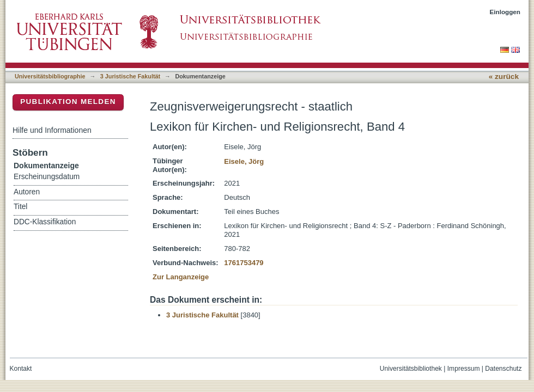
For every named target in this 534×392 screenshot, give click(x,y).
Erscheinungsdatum (47, 177)
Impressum (464, 369)
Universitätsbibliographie (50, 76)
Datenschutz (503, 369)
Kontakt (21, 369)
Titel (20, 207)
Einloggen (505, 12)
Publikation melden (68, 102)
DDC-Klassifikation (45, 222)
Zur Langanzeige (181, 277)
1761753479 (244, 263)
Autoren (27, 192)
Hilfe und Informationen (52, 130)
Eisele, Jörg (244, 161)
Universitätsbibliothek (411, 369)
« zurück (504, 76)
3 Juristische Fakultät (130, 76)
